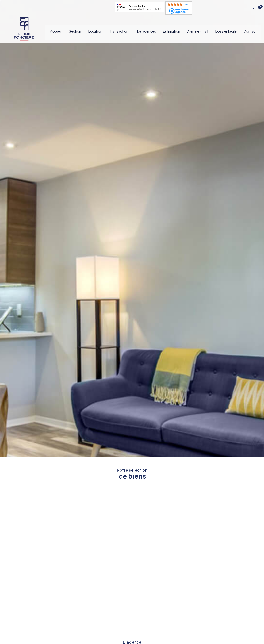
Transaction (149, 28)
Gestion (103, 28)
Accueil (82, 28)
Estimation (205, 28)
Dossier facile (149, 40)
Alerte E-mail (233, 28)
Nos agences (178, 28)
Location (125, 28)
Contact (175, 40)
